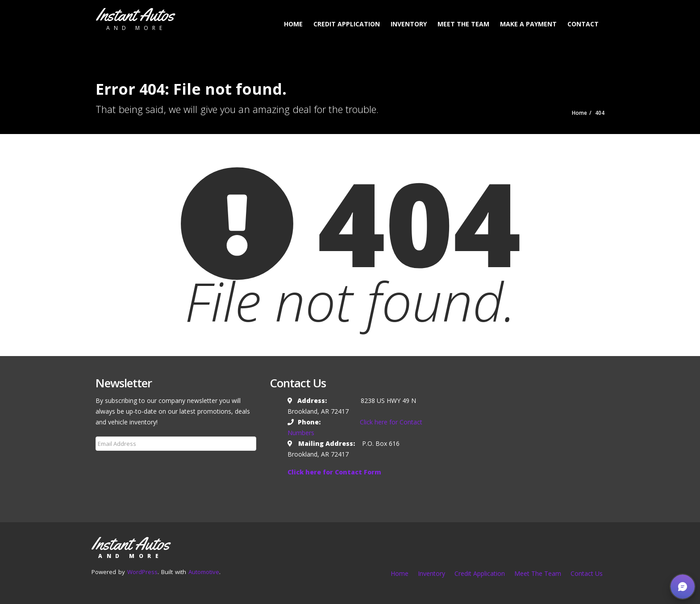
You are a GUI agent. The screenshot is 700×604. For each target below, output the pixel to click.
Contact (583, 24)
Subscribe (115, 465)
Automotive (204, 572)
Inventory (409, 24)
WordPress (142, 572)
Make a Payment (528, 24)
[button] (683, 587)
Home (293, 24)
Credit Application (347, 24)
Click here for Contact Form (334, 472)
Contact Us (587, 573)
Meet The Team (463, 24)
